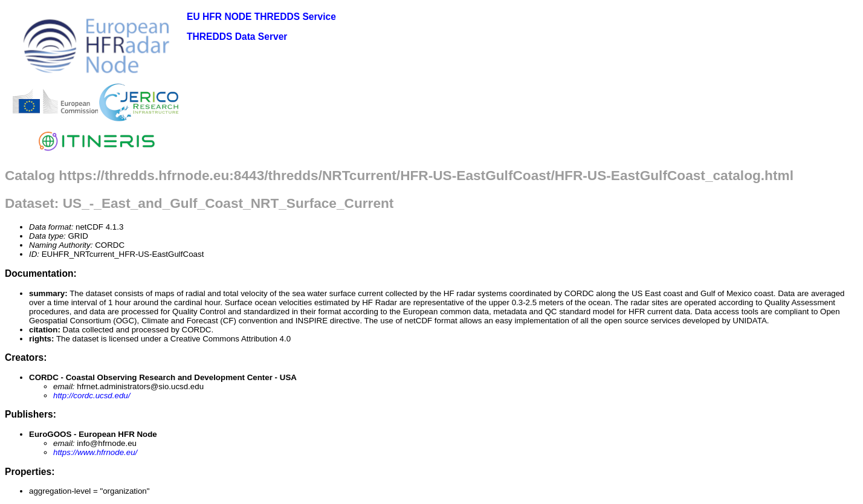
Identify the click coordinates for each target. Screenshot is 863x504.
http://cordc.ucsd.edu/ (92, 396)
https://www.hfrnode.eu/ (95, 452)
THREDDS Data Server (237, 37)
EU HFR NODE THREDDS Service (261, 17)
